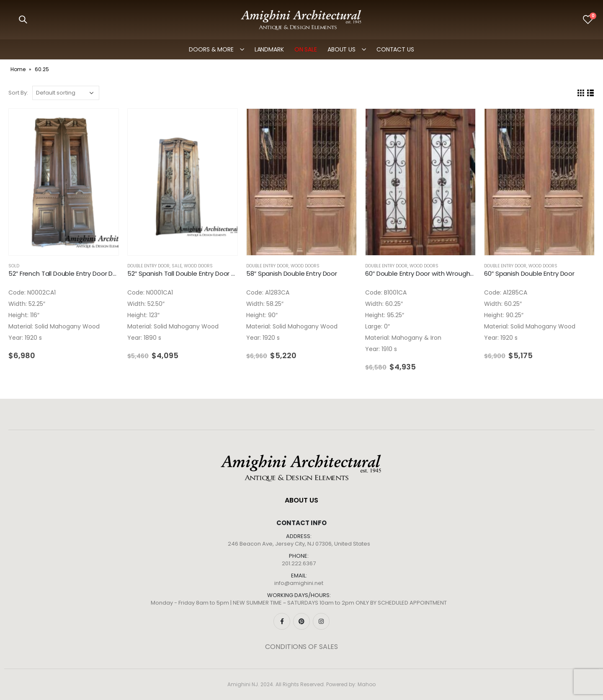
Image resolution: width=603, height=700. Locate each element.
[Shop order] (66, 93)
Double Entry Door (148, 266)
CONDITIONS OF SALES (301, 647)
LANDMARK (269, 49)
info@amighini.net (299, 583)
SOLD (14, 266)
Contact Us (395, 49)
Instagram (321, 621)
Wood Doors (198, 266)
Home (18, 69)
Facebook (282, 621)
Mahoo (367, 684)
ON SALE (306, 49)
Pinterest (301, 621)
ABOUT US (341, 49)
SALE (177, 266)
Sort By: (18, 93)
